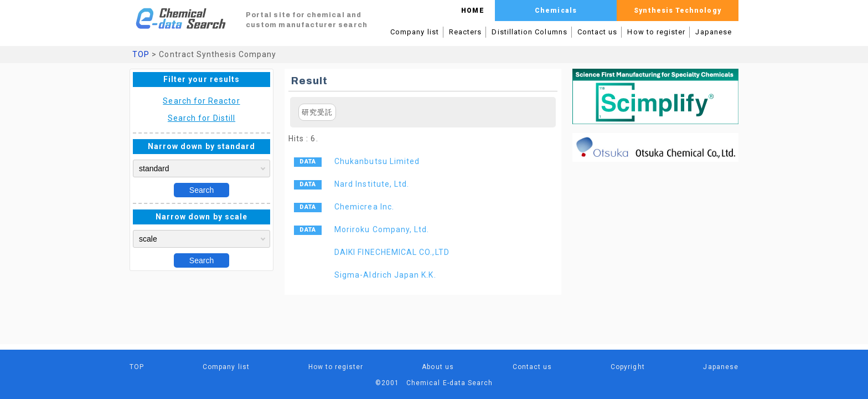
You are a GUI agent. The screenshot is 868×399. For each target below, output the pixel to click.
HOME (472, 11)
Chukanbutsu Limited (377, 161)
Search (201, 190)
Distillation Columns (529, 32)
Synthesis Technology (677, 11)
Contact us (598, 32)
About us (438, 367)
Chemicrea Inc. (364, 207)
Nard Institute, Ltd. (372, 184)
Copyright (628, 367)
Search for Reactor (201, 101)
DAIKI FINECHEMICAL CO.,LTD (392, 252)
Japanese (714, 32)
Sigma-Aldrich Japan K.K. (385, 275)
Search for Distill (201, 118)
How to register (656, 32)
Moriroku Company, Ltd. (382, 229)
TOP (141, 54)
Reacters (466, 32)
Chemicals (556, 11)
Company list (415, 32)
